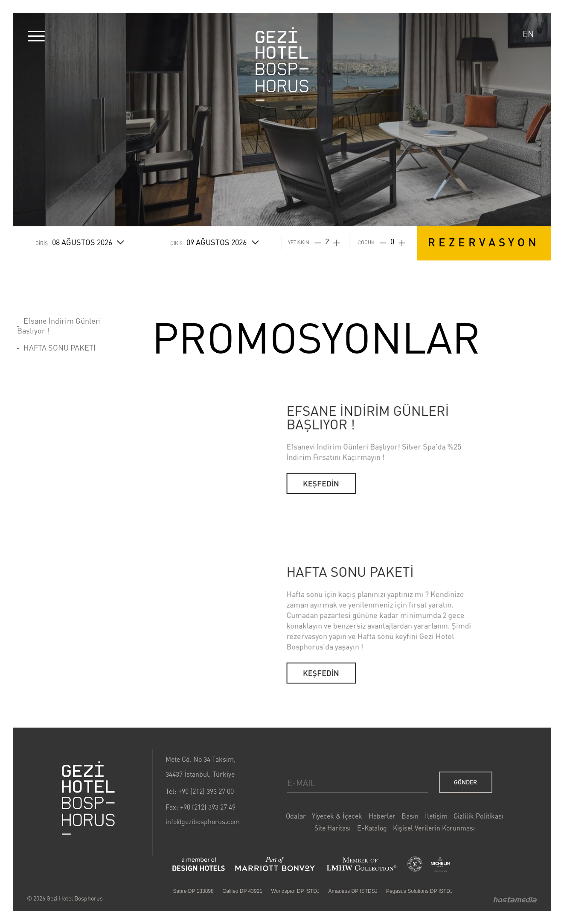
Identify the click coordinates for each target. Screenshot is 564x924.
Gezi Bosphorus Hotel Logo (107, 808)
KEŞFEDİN (321, 535)
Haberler (372, 825)
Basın (398, 825)
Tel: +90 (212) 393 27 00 (208, 802)
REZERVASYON (484, 242)
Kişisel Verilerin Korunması (419, 835)
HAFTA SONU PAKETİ (60, 348)
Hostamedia (492, 900)
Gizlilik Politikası (459, 825)
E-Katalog (363, 835)
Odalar (294, 825)
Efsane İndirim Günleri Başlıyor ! (59, 326)
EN (528, 34)
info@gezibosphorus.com (211, 830)
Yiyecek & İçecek (332, 825)
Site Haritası (328, 835)
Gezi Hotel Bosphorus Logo (282, 64)
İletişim (421, 825)
